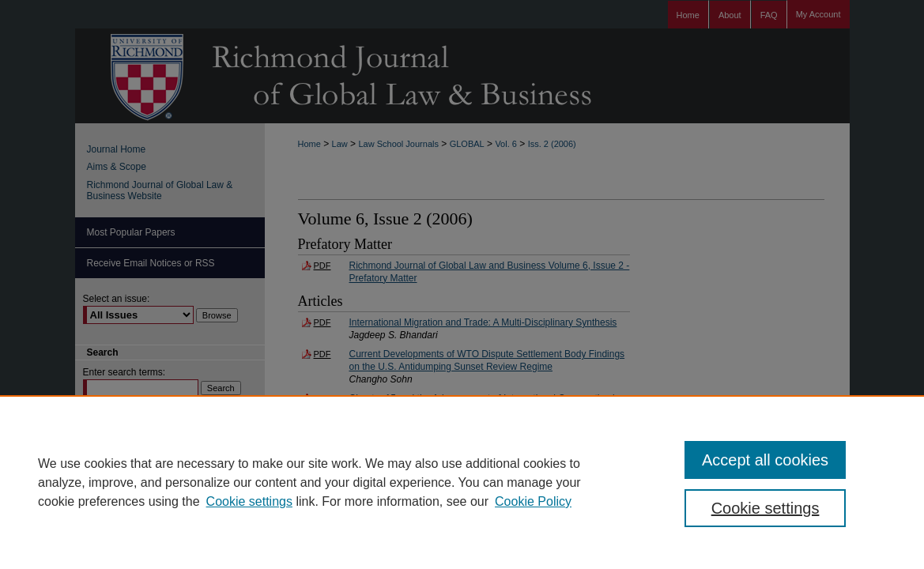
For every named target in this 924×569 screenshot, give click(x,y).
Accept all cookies (765, 460)
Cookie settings (249, 501)
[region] (462, 482)
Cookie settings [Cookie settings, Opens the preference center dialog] (766, 508)
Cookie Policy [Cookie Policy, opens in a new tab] (533, 501)
